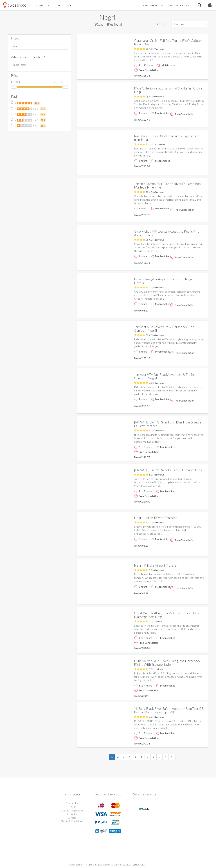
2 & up (29, 120)
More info (195, 74)
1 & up (29, 126)
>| (172, 757)
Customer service (180, 5)
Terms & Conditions (72, 821)
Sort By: (159, 24)
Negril (108, 17)
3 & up (29, 114)
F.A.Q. (72, 807)
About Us (72, 814)
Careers (72, 818)
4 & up (29, 109)
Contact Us (72, 803)
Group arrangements (149, 5)
